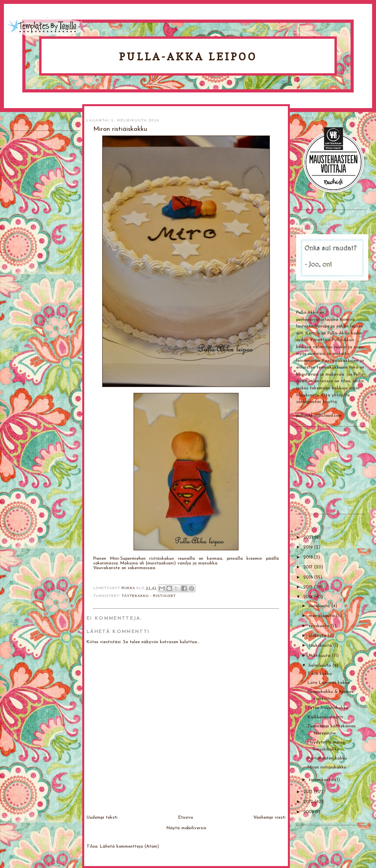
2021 (309, 537)
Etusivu (186, 817)
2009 (309, 812)
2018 (309, 557)
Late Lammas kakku (329, 683)
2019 (309, 547)
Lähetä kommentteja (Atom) (129, 846)
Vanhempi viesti (269, 817)
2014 (309, 597)
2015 (309, 587)
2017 (309, 567)
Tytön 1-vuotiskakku (328, 708)
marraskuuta (322, 616)
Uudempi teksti (102, 817)
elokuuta (318, 636)
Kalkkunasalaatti (325, 717)
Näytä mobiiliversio (186, 828)
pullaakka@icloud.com (319, 416)
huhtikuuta (320, 656)
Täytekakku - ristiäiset (149, 596)
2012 (309, 802)
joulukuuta (320, 606)
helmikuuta (321, 665)
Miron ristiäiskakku (327, 767)
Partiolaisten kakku (327, 758)
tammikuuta (322, 780)
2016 (309, 577)
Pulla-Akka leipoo (188, 57)
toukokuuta (321, 646)
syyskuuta (320, 626)
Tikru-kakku (320, 674)
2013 (309, 792)
